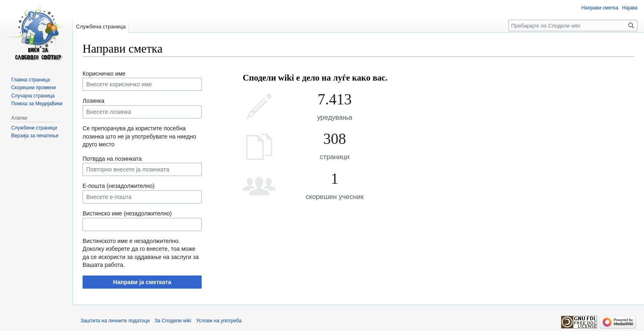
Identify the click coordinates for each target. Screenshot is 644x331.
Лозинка (93, 101)
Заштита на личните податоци (115, 321)
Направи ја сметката (142, 282)
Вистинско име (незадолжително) (127, 213)
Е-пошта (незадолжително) (119, 186)
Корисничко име (104, 74)
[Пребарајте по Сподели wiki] (573, 25)
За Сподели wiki (173, 321)
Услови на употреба (219, 321)
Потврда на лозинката (112, 159)
